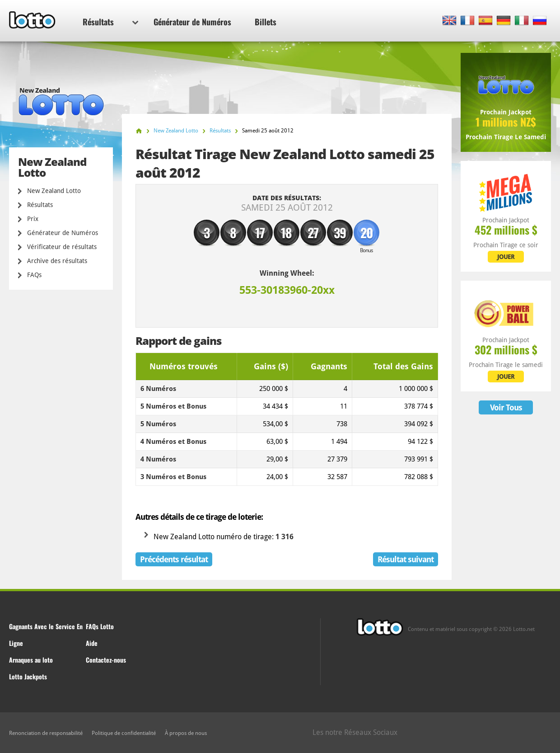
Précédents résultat (174, 559)
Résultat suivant (406, 559)
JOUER (506, 257)
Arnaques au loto (31, 660)
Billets (266, 22)
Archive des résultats (57, 261)
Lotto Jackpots (28, 676)
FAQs (34, 275)
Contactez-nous (106, 660)
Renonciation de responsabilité (46, 733)
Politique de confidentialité (124, 733)
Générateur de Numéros (192, 22)
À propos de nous (186, 733)
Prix (33, 219)
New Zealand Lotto (54, 191)
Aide (92, 643)
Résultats (110, 22)
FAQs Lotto (100, 626)
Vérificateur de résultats (62, 247)
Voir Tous (506, 407)
